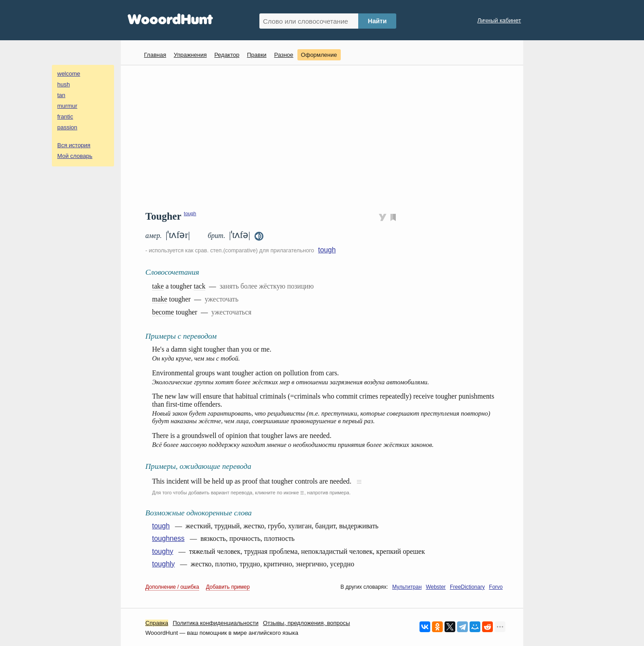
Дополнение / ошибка (172, 587)
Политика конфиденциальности (216, 623)
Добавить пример (228, 587)
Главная (155, 55)
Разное (284, 55)
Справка (157, 623)
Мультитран (407, 587)
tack (199, 286)
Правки (257, 55)
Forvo (496, 587)
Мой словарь (75, 156)
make (160, 299)
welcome (69, 74)
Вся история (74, 145)
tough (190, 213)
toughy (163, 551)
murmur (67, 106)
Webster (436, 587)
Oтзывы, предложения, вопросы (306, 623)
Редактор (227, 55)
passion (67, 127)
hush (64, 84)
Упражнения (190, 55)
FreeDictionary (467, 587)
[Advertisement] (325, 137)
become (163, 312)
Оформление (319, 55)
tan (61, 95)
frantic (65, 117)
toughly (163, 564)
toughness (168, 538)
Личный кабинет (499, 20)
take (158, 286)
